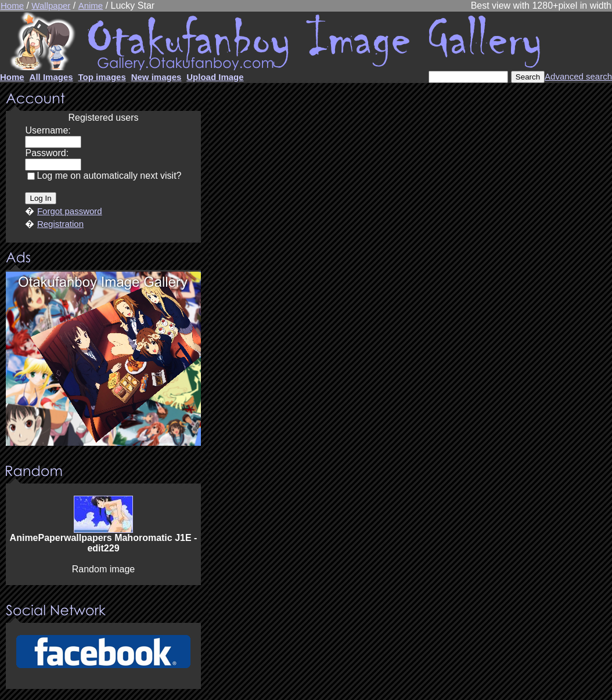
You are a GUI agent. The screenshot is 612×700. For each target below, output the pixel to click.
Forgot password (70, 211)
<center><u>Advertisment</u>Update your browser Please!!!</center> (103, 359)
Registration (60, 224)
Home (12, 6)
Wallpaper (51, 6)
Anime (91, 6)
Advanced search (578, 76)
